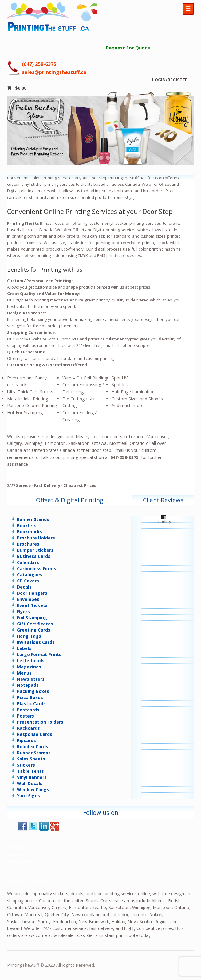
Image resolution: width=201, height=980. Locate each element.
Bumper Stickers (35, 550)
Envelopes (28, 599)
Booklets (27, 525)
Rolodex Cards (33, 747)
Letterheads (31, 661)
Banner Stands (33, 519)
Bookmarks (30, 532)
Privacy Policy (22, 861)
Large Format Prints (39, 654)
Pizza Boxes (30, 697)
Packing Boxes (33, 691)
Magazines (29, 667)
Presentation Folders (40, 722)
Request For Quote (128, 48)
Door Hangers (32, 593)
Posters (26, 716)
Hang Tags (29, 636)
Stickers (26, 765)
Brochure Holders (36, 538)
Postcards (28, 710)
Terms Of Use (22, 855)
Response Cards (35, 734)
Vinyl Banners (32, 777)
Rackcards (28, 728)
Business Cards (34, 556)
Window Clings (33, 789)
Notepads (28, 685)
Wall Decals (30, 783)
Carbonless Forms (37, 568)
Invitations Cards (36, 642)
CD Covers (28, 581)
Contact (16, 848)
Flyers (23, 611)
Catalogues (30, 575)
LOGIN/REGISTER (170, 80)
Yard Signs (28, 796)
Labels (24, 648)
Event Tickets (32, 605)
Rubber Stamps (34, 753)
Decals (24, 587)
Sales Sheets (31, 759)
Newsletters (31, 679)
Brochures (28, 544)
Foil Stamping (32, 618)
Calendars (28, 562)
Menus (24, 673)
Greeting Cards (34, 630)
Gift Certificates (35, 624)
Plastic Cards (31, 704)
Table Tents (30, 771)
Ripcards (26, 740)
